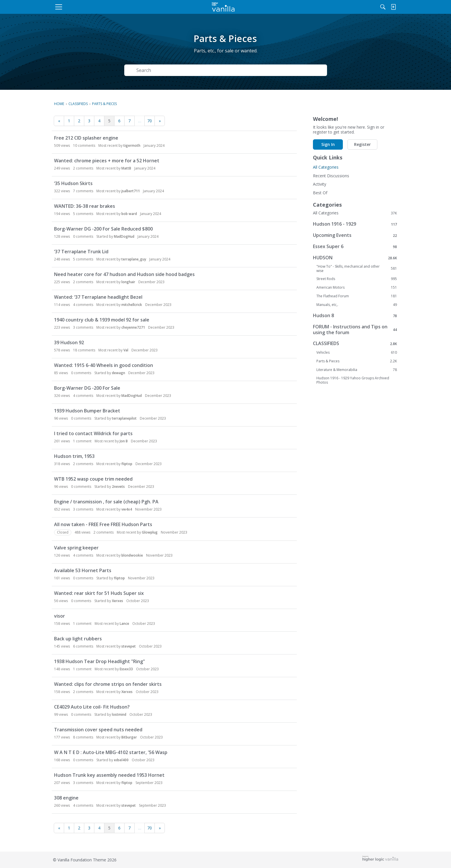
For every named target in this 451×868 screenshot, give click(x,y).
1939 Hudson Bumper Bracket (87, 411)
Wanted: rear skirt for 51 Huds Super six (99, 593)
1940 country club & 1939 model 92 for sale (102, 320)
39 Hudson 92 (69, 342)
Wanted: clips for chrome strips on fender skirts (108, 684)
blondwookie (132, 555)
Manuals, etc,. (357, 305)
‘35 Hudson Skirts (73, 183)
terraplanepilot (124, 418)
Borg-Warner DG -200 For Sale (87, 388)
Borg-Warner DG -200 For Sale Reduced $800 (103, 229)
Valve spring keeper (76, 548)
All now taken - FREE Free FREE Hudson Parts (103, 524)
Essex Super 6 (355, 246)
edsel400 (121, 760)
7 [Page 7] (129, 121)
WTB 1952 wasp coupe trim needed (93, 479)
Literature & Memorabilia (357, 370)
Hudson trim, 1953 (74, 456)
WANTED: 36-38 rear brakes (85, 206)
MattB (126, 168)
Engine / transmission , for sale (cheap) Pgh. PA (106, 502)
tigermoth (132, 145)
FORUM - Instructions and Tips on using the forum (355, 330)
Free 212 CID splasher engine (86, 138)
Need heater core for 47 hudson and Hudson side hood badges (124, 274)
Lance (124, 624)
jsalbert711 (131, 191)
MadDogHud (124, 236)
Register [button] (362, 144)
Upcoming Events (355, 235)
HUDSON (355, 258)
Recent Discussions (331, 176)
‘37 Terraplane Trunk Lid (81, 252)
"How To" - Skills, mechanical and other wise (357, 269)
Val (126, 350)
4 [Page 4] (99, 121)
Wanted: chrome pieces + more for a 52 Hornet (107, 161)
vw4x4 (127, 509)
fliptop (127, 464)
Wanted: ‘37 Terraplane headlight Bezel (98, 297)
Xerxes (117, 601)
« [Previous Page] (59, 121)
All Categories (326, 167)
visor (60, 616)
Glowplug (150, 532)
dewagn (119, 373)
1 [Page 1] (69, 121)
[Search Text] (210, 70)
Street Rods (357, 279)
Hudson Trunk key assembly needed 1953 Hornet (109, 775)
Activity (320, 184)
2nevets (118, 487)
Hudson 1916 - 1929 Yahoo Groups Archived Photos (353, 380)
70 (150, 121)
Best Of (320, 193)
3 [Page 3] (89, 121)
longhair (128, 282)
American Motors (357, 288)
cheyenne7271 (133, 327)
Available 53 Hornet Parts (83, 570)
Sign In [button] (328, 144)
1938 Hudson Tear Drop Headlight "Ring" (100, 661)
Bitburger (129, 737)
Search (311, 70)
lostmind (119, 714)
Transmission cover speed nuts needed (98, 730)
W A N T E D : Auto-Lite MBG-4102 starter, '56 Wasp (111, 752)
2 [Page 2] (79, 121)
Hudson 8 (355, 316)
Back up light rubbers (78, 639)
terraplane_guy (134, 259)
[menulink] (100, 7)
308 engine (66, 798)
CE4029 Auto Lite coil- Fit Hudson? (92, 707)
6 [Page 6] (119, 121)
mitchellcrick (132, 305)
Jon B (124, 441)
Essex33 (126, 669)
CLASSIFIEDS (355, 343)
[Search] (337, 7)
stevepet (129, 646)
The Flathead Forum (357, 296)
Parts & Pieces (357, 361)
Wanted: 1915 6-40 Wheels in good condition (104, 365)
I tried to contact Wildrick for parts (93, 433)
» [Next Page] (160, 121)
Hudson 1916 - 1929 (355, 224)
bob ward (129, 214)
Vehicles (357, 353)
